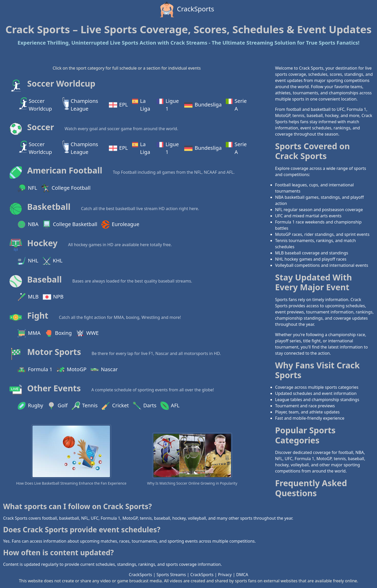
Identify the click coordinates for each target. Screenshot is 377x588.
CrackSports (186, 10)
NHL (28, 261)
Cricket (115, 406)
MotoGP (71, 370)
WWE (87, 333)
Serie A (236, 105)
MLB (28, 297)
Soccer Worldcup (35, 105)
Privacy (225, 575)
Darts (145, 406)
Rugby (30, 406)
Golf (57, 406)
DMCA (242, 575)
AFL (170, 406)
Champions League (80, 105)
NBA (28, 225)
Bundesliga (203, 105)
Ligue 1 (168, 105)
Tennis (85, 406)
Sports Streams (171, 575)
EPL (118, 105)
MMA (29, 333)
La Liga (141, 105)
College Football (66, 188)
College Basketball (70, 225)
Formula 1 (35, 370)
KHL (53, 261)
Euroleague (120, 225)
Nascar (104, 370)
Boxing (58, 333)
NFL (27, 188)
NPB (53, 297)
